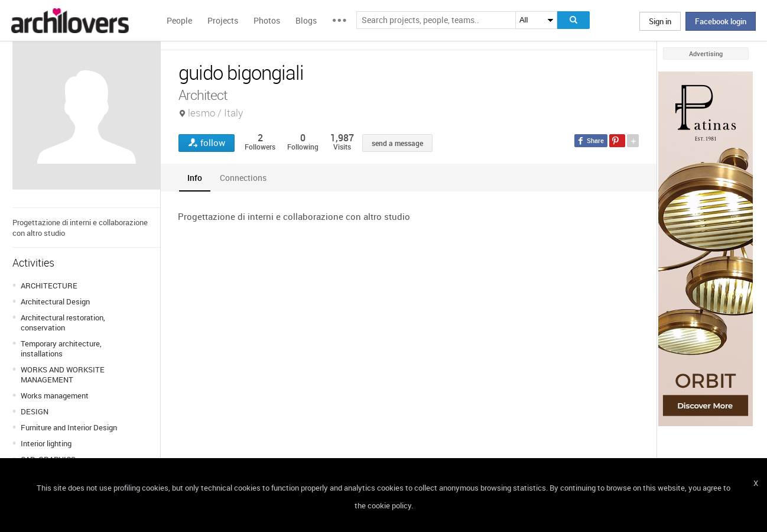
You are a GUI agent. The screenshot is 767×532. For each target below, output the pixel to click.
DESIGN (35, 411)
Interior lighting (46, 443)
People (179, 20)
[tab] (195, 178)
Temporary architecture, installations (61, 348)
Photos (267, 20)
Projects (223, 20)
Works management (55, 395)
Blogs (306, 20)
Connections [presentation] (243, 178)
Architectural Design (55, 301)
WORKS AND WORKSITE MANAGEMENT (63, 374)
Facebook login (721, 21)
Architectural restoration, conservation (63, 322)
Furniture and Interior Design (69, 427)
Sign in (660, 21)
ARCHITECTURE (49, 286)
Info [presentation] (195, 178)
